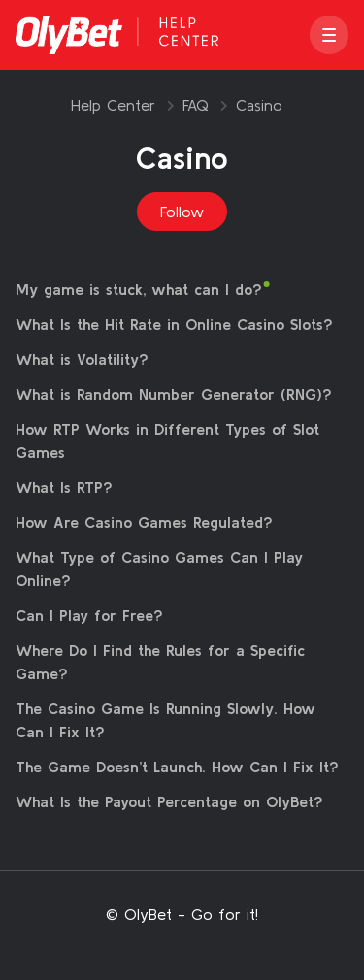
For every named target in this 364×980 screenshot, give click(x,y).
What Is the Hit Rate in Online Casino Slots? (174, 324)
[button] (329, 35)
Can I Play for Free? (89, 615)
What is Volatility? (82, 359)
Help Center (113, 105)
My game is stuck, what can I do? (139, 289)
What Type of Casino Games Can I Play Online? (159, 569)
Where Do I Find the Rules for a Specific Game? (160, 662)
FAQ (196, 105)
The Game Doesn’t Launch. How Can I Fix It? (177, 767)
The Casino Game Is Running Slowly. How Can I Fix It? (165, 720)
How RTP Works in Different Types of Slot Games (167, 441)
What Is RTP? (64, 487)
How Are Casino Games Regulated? (144, 522)
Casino (259, 105)
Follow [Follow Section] (182, 212)
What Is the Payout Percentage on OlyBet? (169, 801)
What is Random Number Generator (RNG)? (174, 394)
